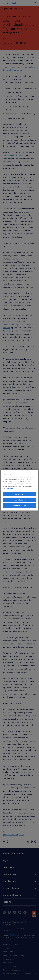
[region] (19, 490)
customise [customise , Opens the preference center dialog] (19, 494)
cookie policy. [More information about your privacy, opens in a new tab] (9, 488)
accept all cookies (19, 505)
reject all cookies (20, 500)
